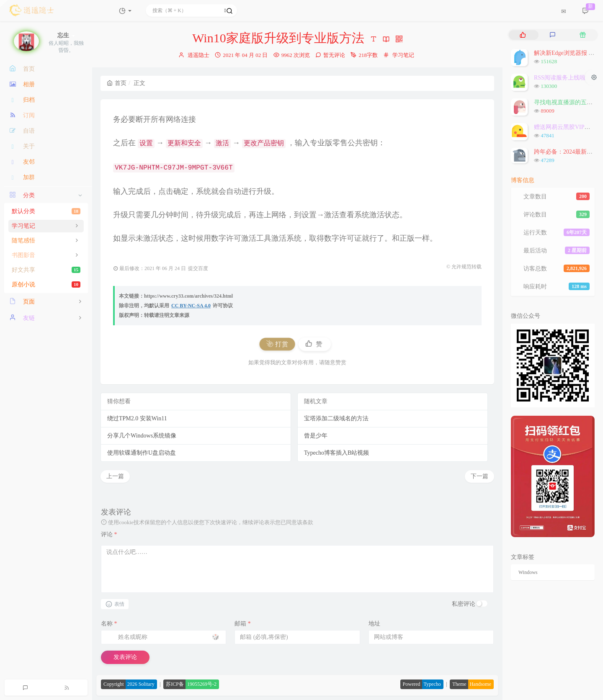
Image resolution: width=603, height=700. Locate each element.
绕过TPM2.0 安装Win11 (137, 418)
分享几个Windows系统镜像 (142, 436)
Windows (528, 572)
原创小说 (46, 284)
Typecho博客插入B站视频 (336, 453)
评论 (109, 534)
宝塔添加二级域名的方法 (336, 418)
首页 (117, 83)
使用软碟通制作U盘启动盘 (142, 453)
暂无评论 (334, 55)
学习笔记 (403, 55)
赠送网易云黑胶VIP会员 (565, 127)
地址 (374, 624)
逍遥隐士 (198, 55)
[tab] (523, 35)
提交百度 (198, 268)
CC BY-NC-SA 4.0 (191, 306)
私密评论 (464, 604)
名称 (109, 624)
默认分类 (46, 211)
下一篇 (479, 476)
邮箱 (243, 624)
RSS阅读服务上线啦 (560, 78)
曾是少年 (316, 436)
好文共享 (46, 270)
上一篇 (115, 476)
